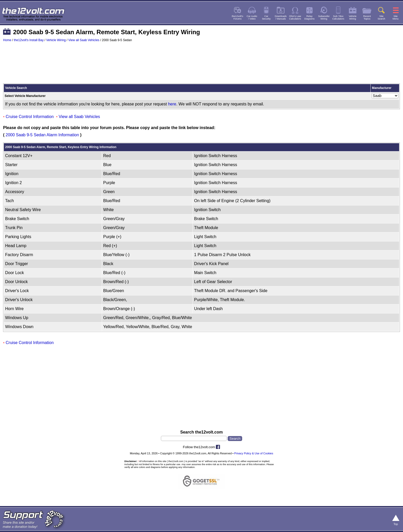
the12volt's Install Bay (29, 40)
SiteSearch (381, 17)
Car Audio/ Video (252, 17)
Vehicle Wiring (56, 40)
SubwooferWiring (324, 17)
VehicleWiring (353, 17)
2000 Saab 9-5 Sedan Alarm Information (42, 135)
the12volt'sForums (237, 17)
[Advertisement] (201, 65)
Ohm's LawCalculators (295, 17)
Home (7, 40)
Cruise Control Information (30, 117)
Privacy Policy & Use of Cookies (254, 453)
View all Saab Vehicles (84, 40)
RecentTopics (367, 17)
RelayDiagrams (309, 17)
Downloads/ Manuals (281, 17)
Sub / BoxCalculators (338, 17)
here (172, 104)
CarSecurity (266, 17)
